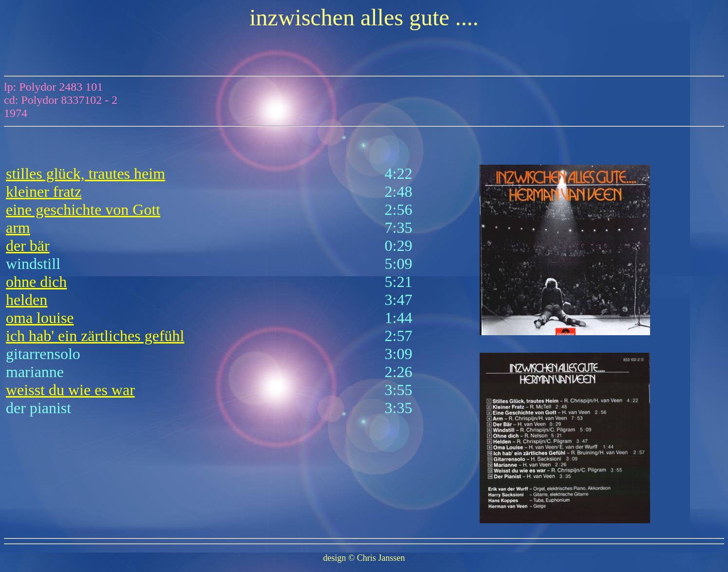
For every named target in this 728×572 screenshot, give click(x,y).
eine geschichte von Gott (83, 210)
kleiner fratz (44, 191)
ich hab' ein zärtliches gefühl (95, 336)
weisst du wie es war (70, 390)
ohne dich (36, 282)
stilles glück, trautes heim (85, 173)
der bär (28, 246)
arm (18, 228)
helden (27, 300)
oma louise (40, 318)
